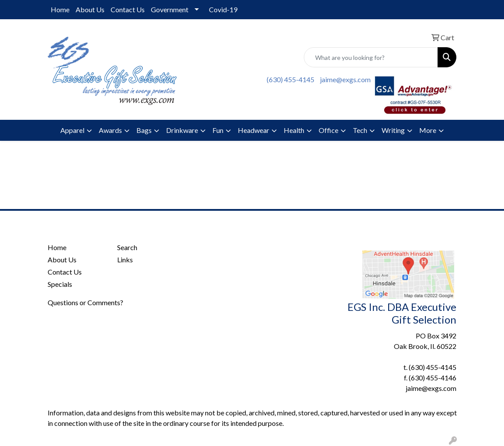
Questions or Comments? (85, 302)
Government (170, 9)
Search (127, 247)
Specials (60, 284)
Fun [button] (218, 130)
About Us (90, 9)
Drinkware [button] (182, 130)
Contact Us (128, 9)
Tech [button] (360, 130)
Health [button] (294, 130)
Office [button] (328, 130)
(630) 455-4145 (290, 79)
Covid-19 (223, 9)
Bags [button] (144, 130)
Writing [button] (393, 130)
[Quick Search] (371, 57)
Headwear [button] (254, 130)
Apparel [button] (72, 130)
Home (60, 9)
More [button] (428, 130)
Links (125, 260)
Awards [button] (110, 130)
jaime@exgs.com (345, 79)
